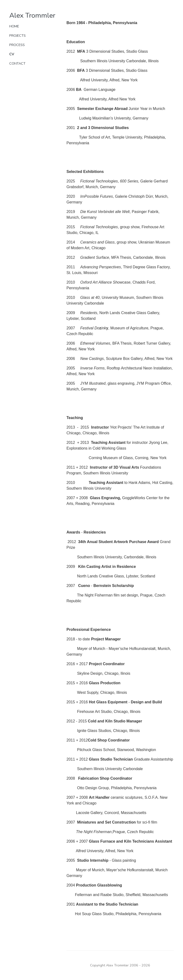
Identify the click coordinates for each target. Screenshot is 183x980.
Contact (17, 63)
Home (14, 26)
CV (12, 54)
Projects (18, 36)
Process (17, 45)
